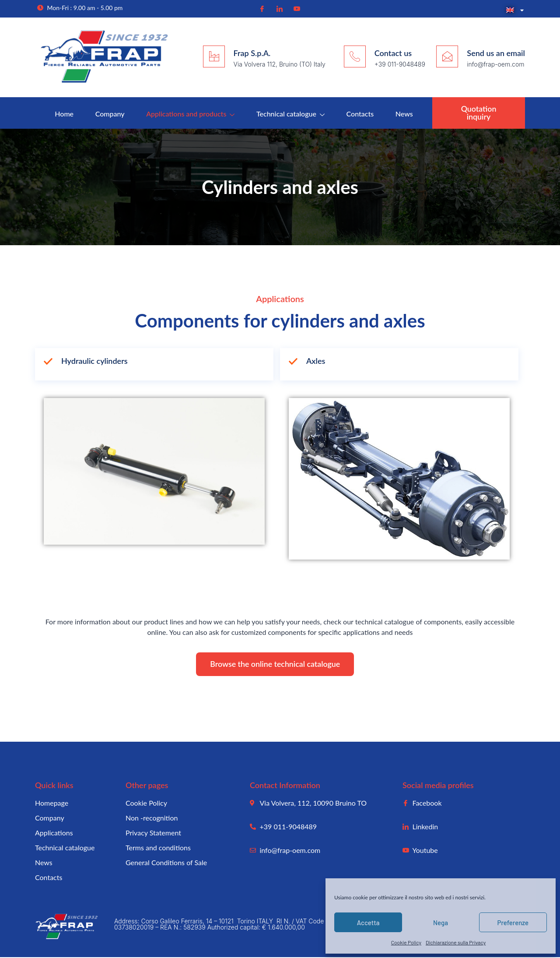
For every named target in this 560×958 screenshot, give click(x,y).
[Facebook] (261, 8)
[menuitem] (513, 10)
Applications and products (190, 114)
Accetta (368, 923)
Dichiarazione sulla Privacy (456, 942)
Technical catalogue (290, 114)
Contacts (360, 114)
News (404, 114)
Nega (441, 923)
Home (64, 114)
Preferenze (513, 923)
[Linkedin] (279, 8)
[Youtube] (296, 8)
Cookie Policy (406, 942)
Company (110, 114)
